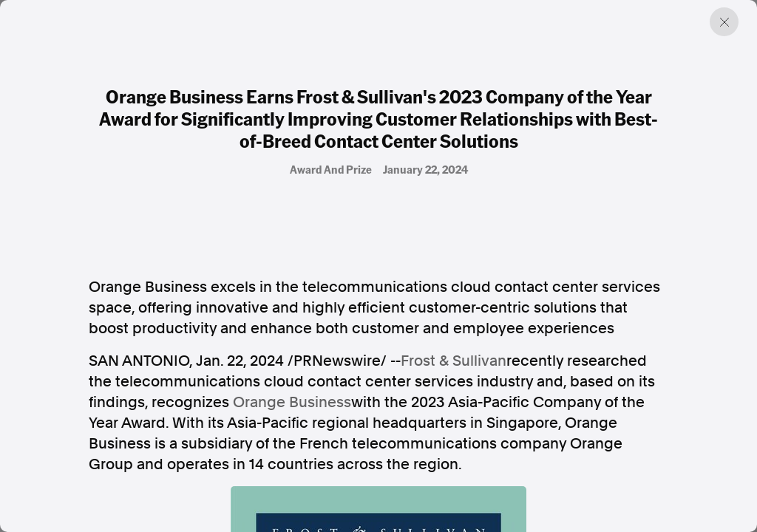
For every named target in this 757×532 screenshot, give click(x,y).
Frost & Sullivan (454, 361)
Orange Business (292, 402)
